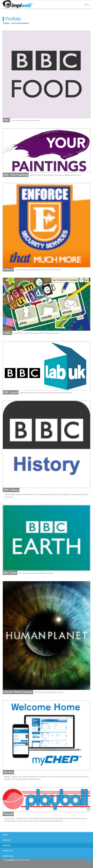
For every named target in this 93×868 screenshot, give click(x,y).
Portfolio (6, 845)
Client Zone (8, 856)
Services (6, 840)
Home (5, 835)
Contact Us (8, 851)
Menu (87, 4)
